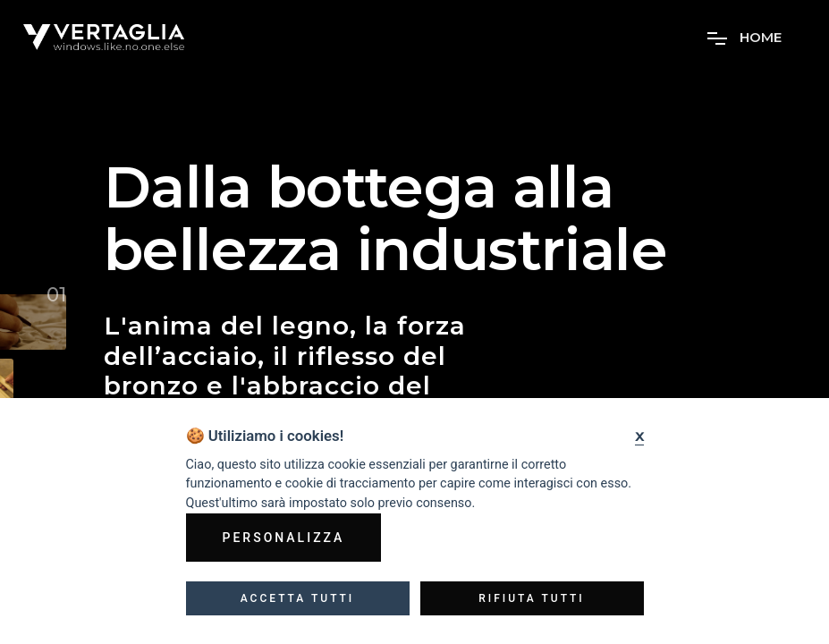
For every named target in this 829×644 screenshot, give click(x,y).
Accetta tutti (298, 598)
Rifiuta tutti (532, 598)
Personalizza (284, 538)
